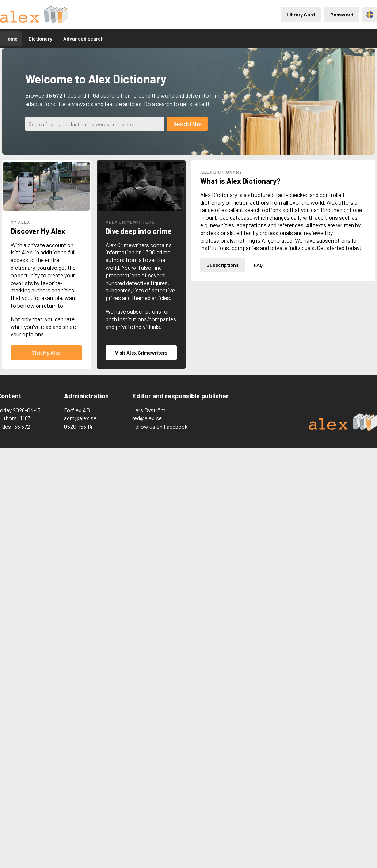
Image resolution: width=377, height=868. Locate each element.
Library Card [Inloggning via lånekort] (301, 14)
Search (181, 124)
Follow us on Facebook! (161, 426)
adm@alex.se (80, 418)
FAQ (258, 265)
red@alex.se (147, 418)
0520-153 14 (78, 426)
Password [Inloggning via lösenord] (342, 14)
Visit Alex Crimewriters (141, 352)
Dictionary (40, 39)
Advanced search (83, 39)
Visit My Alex (46, 352)
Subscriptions (222, 265)
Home (11, 39)
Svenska (370, 15)
